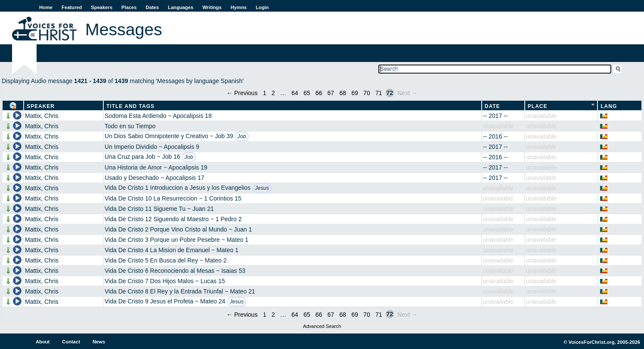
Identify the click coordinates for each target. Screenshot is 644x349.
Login (262, 7)
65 (307, 93)
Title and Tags (130, 106)
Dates (152, 7)
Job (241, 136)
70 (367, 93)
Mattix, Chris (42, 116)
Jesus (262, 188)
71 (379, 93)
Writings (212, 7)
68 (343, 93)
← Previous (242, 93)
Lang (609, 106)
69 (355, 93)
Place (538, 106)
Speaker (41, 106)
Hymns (239, 7)
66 (319, 93)
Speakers (102, 7)
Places (129, 7)
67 (331, 93)
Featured (72, 7)
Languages (181, 7)
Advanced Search (322, 326)
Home (46, 7)
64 (295, 93)
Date (492, 106)
